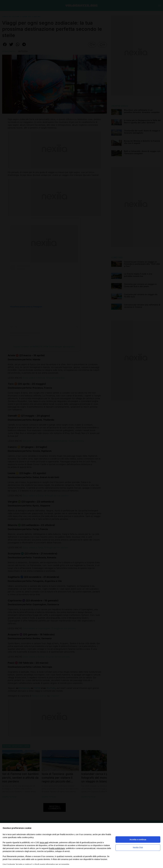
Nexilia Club (138, 848)
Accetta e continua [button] (138, 840)
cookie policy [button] (28, 837)
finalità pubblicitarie (57, 848)
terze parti (44, 842)
